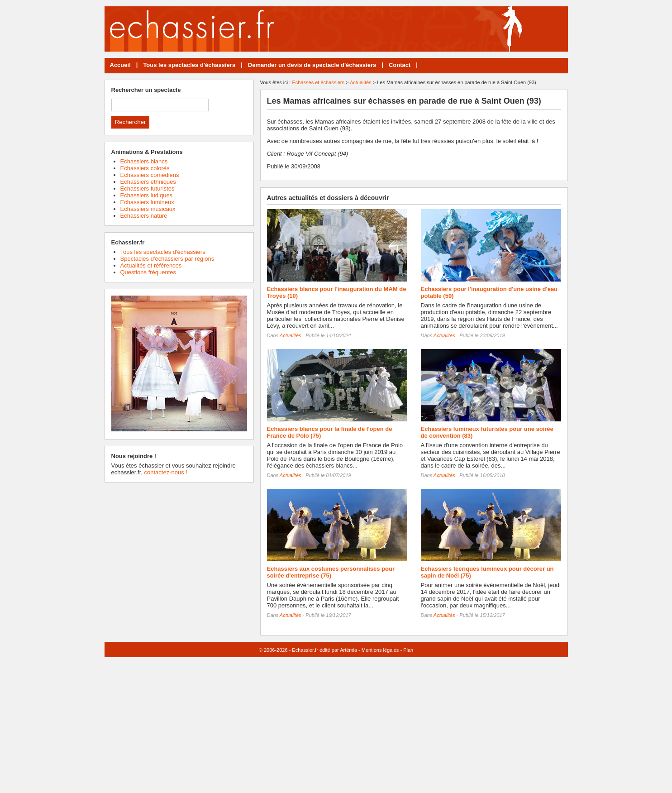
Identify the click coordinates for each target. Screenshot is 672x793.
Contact (400, 65)
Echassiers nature (144, 216)
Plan (408, 650)
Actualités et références (151, 265)
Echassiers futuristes (148, 189)
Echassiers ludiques (147, 195)
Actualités (361, 82)
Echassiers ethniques (148, 182)
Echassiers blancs (144, 161)
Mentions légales (380, 650)
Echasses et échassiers (318, 82)
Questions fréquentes (148, 272)
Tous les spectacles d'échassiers (189, 65)
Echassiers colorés (145, 168)
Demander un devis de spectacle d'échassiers (312, 65)
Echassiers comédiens (150, 175)
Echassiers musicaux (148, 209)
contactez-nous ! (165, 472)
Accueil (120, 65)
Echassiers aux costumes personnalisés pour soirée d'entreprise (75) (331, 572)
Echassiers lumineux (147, 202)
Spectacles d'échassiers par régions (167, 259)
